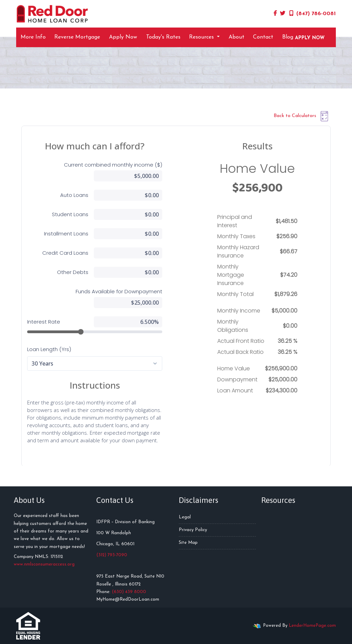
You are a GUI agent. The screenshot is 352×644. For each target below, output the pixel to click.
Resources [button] (202, 37)
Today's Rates (163, 37)
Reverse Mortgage (77, 37)
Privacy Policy (193, 530)
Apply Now (123, 37)
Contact (263, 37)
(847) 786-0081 (313, 13)
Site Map (188, 543)
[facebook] (275, 14)
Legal (185, 517)
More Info (33, 37)
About (236, 37)
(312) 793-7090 (112, 555)
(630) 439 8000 (129, 592)
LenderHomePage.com (312, 626)
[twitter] (283, 14)
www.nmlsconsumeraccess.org (44, 564)
